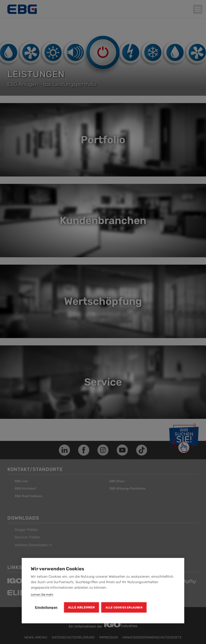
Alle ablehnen (82, 607)
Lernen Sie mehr (42, 595)
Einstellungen (46, 607)
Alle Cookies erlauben (124, 608)
